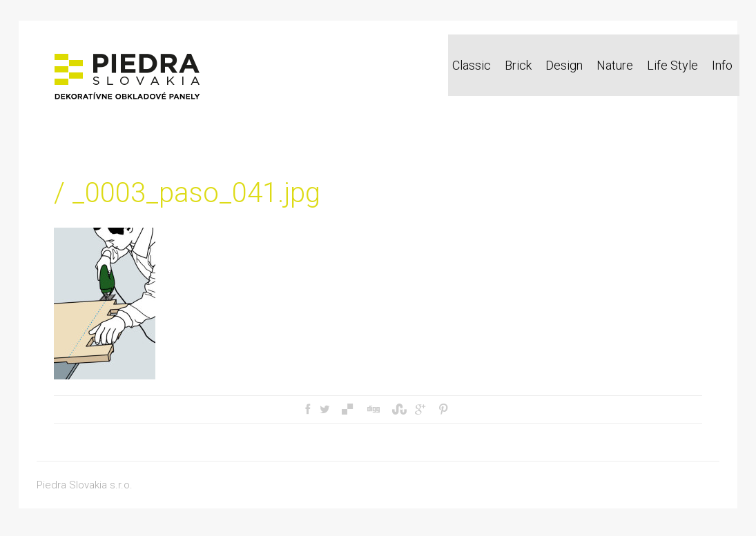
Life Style (672, 65)
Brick (518, 65)
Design (564, 65)
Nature (615, 65)
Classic (472, 65)
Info (722, 65)
